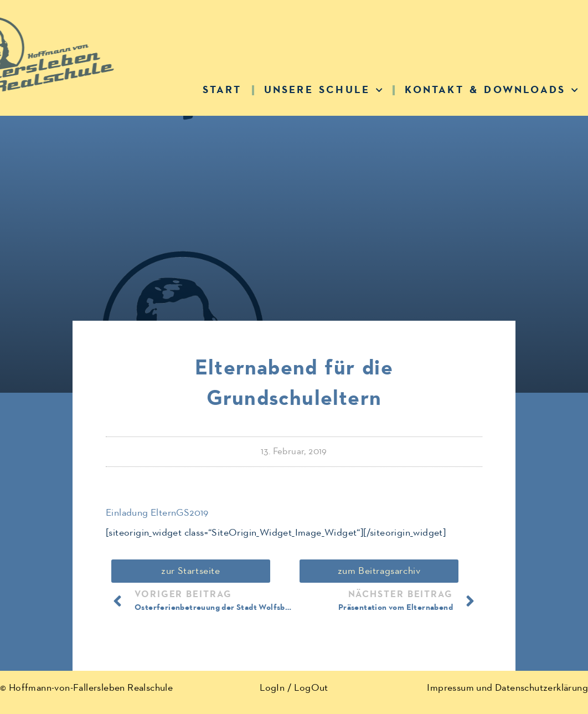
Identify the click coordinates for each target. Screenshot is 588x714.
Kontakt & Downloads (491, 90)
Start (222, 90)
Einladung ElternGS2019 (157, 513)
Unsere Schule (324, 90)
